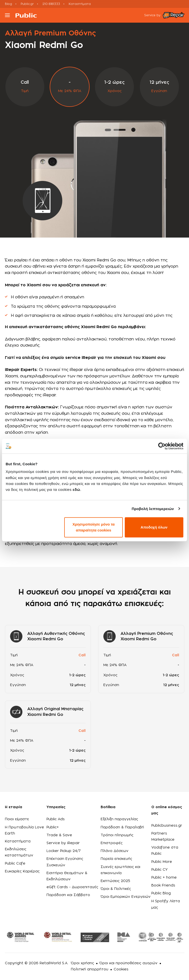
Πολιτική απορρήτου (90, 969)
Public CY (159, 870)
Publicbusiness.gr (167, 826)
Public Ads (56, 819)
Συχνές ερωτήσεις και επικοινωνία (120, 870)
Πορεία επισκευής (116, 859)
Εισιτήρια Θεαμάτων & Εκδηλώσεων (67, 876)
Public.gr (27, 4)
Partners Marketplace (163, 837)
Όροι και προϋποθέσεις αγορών (128, 963)
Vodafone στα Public (165, 851)
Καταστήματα (80, 4)
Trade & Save (59, 835)
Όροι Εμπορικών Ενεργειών (126, 897)
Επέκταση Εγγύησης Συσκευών (65, 862)
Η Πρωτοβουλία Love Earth (24, 830)
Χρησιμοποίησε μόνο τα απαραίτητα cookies (93, 527)
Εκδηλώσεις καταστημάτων (19, 852)
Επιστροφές (112, 843)
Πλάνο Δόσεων (115, 851)
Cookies (121, 969)
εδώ (76, 490)
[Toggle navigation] (7, 15)
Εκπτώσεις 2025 (115, 881)
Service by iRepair (63, 843)
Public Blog (161, 893)
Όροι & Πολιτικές (116, 889)
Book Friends (163, 885)
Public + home (164, 878)
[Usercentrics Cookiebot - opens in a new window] (162, 446)
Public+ (53, 827)
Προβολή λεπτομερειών (153, 509)
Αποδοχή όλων (154, 527)
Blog (8, 4)
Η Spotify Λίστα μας (166, 904)
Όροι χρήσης (82, 963)
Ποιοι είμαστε (17, 819)
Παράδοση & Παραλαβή (122, 827)
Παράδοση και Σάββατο (68, 895)
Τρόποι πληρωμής (117, 835)
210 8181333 (51, 4)
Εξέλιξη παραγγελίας (119, 819)
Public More (162, 862)
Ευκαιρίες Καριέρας (22, 871)
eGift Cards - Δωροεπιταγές (72, 887)
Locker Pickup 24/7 (64, 851)
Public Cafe (15, 864)
